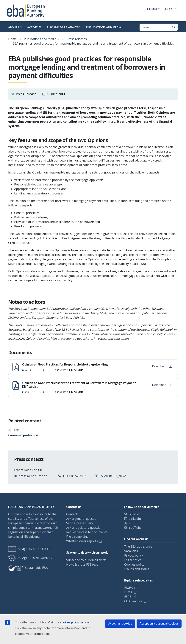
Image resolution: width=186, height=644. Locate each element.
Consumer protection (23, 435)
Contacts (72, 514)
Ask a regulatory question (84, 528)
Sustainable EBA (28, 568)
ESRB (128, 597)
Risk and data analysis (64, 27)
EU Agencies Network (28, 558)
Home (12, 39)
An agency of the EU (27, 549)
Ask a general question (82, 519)
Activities (34, 27)
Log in (169, 9)
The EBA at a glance (138, 546)
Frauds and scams (137, 569)
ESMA (128, 592)
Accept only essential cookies (159, 624)
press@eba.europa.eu (34, 476)
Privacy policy (134, 555)
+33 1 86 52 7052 (74, 476)
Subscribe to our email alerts (86, 560)
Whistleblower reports (82, 541)
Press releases (77, 39)
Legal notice (133, 560)
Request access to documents (87, 532)
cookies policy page (73, 622)
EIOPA (129, 588)
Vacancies (131, 551)
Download (162, 366)
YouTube (135, 528)
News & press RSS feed (82, 564)
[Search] (174, 27)
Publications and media (104, 27)
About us (15, 27)
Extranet (152, 9)
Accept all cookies (120, 624)
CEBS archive (133, 601)
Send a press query (80, 523)
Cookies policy (134, 564)
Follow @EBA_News (113, 476)
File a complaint (77, 537)
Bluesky (134, 514)
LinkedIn (135, 519)
